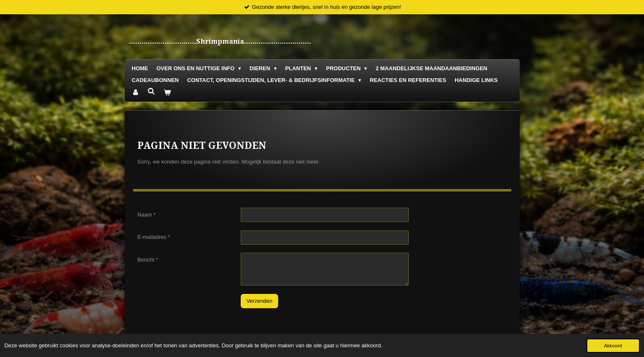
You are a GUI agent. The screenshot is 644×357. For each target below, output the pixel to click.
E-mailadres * (154, 237)
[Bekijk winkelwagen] (168, 93)
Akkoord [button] (613, 345)
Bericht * (148, 260)
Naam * (146, 215)
